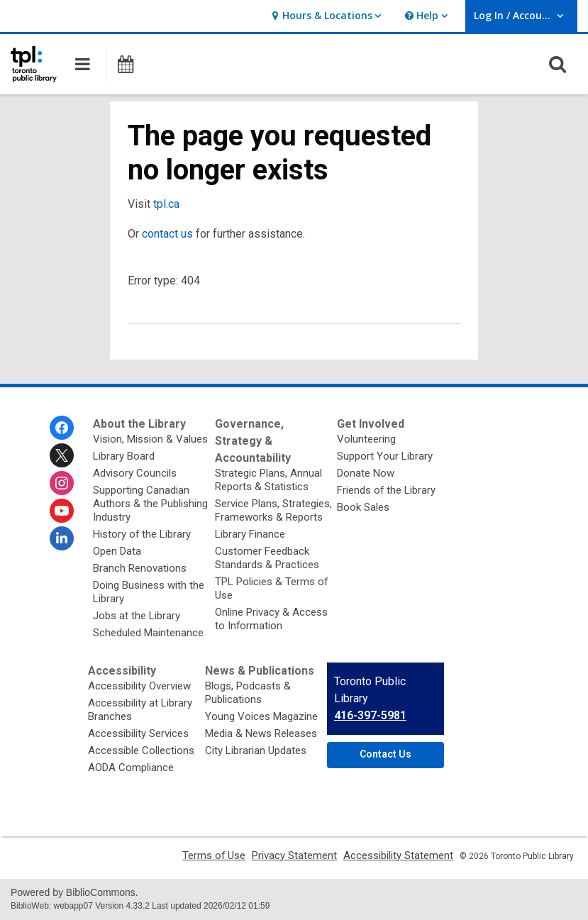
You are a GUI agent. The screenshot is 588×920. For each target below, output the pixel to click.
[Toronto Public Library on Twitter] (62, 455)
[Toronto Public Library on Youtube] (62, 511)
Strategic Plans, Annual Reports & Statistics (268, 480)
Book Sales (363, 507)
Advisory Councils (135, 473)
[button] (324, 16)
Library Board (124, 456)
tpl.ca (166, 204)
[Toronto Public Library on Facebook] (62, 428)
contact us (167, 234)
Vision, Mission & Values (150, 439)
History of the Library (142, 534)
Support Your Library (385, 456)
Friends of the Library (386, 490)
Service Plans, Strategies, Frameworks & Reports (273, 510)
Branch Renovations (140, 568)
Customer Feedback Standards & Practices (267, 558)
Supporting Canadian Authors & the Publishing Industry (150, 504)
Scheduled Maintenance (148, 633)
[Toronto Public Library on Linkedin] (62, 538)
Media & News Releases (261, 733)
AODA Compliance (131, 767)
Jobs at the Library (137, 616)
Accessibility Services (138, 733)
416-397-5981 (370, 715)
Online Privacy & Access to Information (271, 619)
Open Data (117, 551)
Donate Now (366, 473)
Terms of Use (214, 855)
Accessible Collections (141, 750)
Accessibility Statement (398, 855)
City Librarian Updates (256, 750)
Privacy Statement (294, 855)
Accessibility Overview (139, 686)
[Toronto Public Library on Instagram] (62, 483)
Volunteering (366, 439)
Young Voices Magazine (261, 716)
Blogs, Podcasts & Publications (248, 693)
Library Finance (250, 534)
